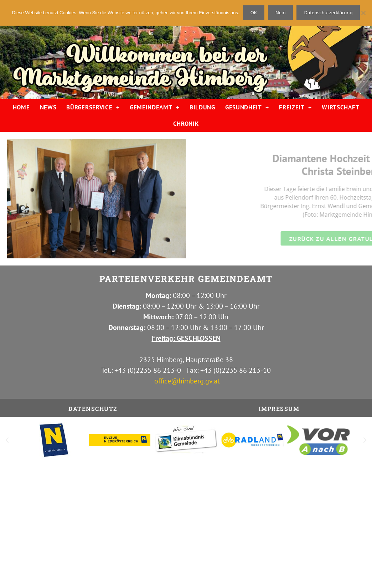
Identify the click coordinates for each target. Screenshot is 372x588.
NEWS (48, 107)
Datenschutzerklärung (328, 12)
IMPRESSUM (279, 409)
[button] (7, 440)
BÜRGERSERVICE (93, 107)
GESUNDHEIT (247, 107)
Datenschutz (93, 409)
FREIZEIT (295, 107)
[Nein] (363, 13)
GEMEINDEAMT (155, 107)
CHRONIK (186, 124)
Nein (281, 12)
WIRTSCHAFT (340, 107)
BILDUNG (202, 107)
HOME (21, 107)
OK (254, 12)
